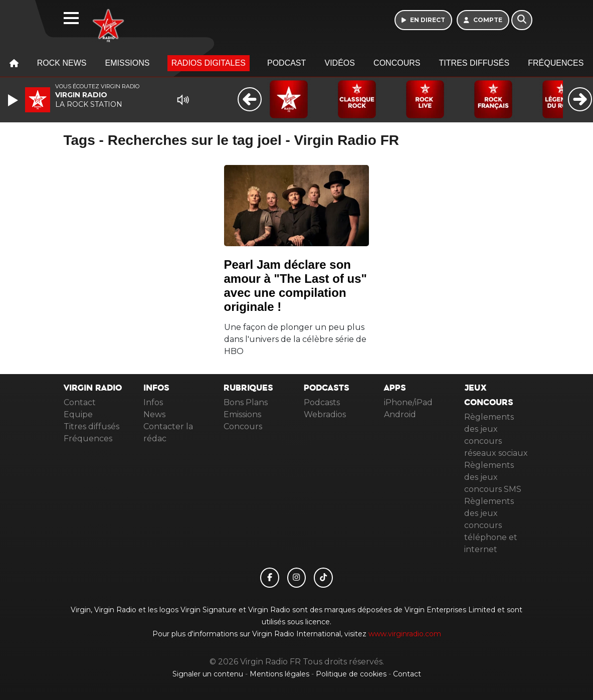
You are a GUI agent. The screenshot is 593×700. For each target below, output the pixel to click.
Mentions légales (280, 674)
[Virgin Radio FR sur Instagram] (297, 578)
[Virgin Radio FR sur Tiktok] (323, 578)
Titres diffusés (474, 63)
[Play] (14, 100)
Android (400, 414)
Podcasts (322, 402)
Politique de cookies (351, 674)
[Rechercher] (522, 20)
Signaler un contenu (209, 674)
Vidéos (339, 63)
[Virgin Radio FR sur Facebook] (270, 578)
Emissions (128, 63)
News (154, 414)
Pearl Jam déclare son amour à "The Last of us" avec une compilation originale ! (295, 286)
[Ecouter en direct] (423, 20)
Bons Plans (246, 402)
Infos (153, 402)
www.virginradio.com (405, 634)
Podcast (286, 63)
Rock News (62, 63)
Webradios (325, 414)
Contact (80, 402)
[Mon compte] (483, 20)
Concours (397, 63)
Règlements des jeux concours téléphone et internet (491, 525)
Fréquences (556, 63)
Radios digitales (209, 63)
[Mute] (183, 100)
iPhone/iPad (408, 402)
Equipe (78, 414)
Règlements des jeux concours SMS (493, 477)
